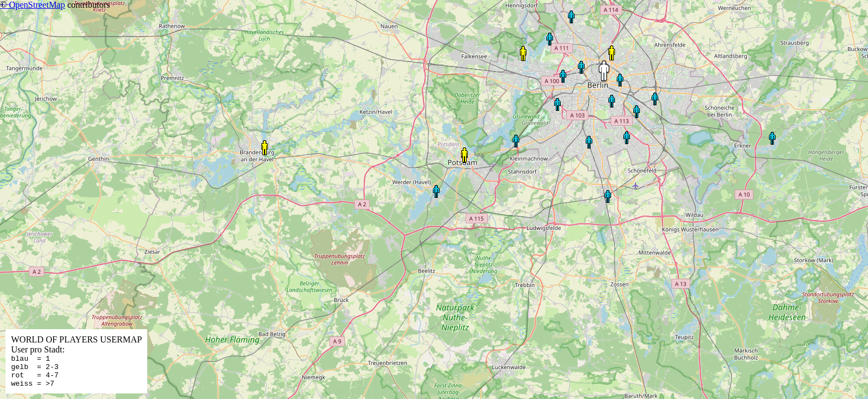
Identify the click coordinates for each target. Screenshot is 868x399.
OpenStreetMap (37, 5)
